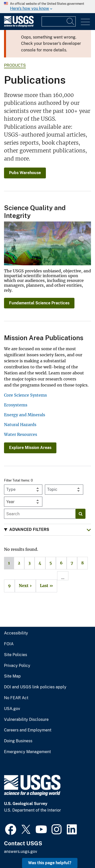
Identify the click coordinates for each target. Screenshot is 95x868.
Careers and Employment (28, 730)
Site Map (12, 676)
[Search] (71, 21)
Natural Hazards (20, 425)
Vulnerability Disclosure (26, 720)
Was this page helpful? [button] (50, 863)
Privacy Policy (17, 666)
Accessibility (16, 633)
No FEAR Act (16, 698)
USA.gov (12, 709)
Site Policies (16, 655)
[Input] (59, 21)
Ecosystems (16, 405)
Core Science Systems (25, 395)
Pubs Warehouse (25, 173)
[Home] (19, 26)
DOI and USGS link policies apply (35, 687)
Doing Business (18, 741)
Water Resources (21, 434)
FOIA (9, 644)
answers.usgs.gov (21, 851)
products (15, 65)
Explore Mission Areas (30, 448)
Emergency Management (27, 752)
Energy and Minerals (25, 415)
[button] (47, 530)
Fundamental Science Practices (39, 303)
